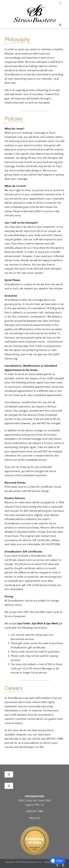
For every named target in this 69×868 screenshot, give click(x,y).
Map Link (34, 818)
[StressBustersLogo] (35, 6)
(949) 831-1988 (34, 811)
